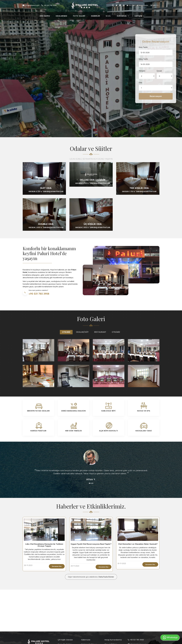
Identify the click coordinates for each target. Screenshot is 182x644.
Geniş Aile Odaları (65, 614)
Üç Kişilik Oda (93, 194)
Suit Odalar (62, 623)
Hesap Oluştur (142, 6)
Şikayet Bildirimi (111, 614)
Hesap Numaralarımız (113, 609)
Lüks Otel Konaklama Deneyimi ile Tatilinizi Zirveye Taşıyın (44, 515)
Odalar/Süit (82, 302)
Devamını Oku (57, 536)
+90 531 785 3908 (136, 609)
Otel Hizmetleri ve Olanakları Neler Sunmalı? (138, 514)
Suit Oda (46, 158)
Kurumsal (123, 17)
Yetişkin (142, 55)
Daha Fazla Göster (106, 546)
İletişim (139, 17)
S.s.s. (108, 17)
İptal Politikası (86, 621)
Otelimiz (66, 302)
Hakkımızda (86, 609)
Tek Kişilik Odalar (64, 618)
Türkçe (154, 6)
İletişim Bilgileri (110, 623)
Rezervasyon (156, 81)
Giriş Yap (131, 6)
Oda (140, 67)
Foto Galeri (79, 17)
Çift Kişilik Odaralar (65, 609)
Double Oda (46, 194)
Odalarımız (61, 17)
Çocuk (159, 55)
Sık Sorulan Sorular (112, 618)
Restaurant (100, 302)
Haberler (96, 17)
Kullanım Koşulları (88, 625)
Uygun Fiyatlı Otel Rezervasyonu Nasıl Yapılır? (91, 514)
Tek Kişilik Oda (139, 158)
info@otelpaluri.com (137, 614)
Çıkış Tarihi (143, 44)
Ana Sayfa (45, 17)
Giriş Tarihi (143, 32)
